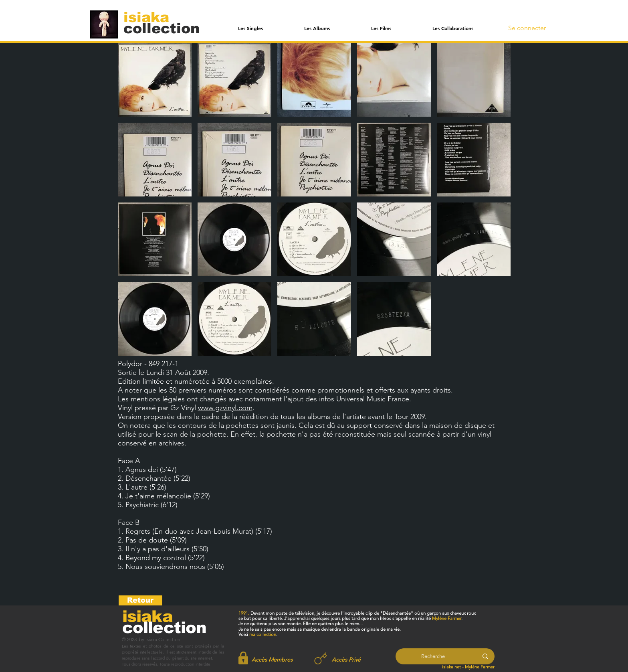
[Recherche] (433, 656)
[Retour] (140, 600)
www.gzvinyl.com (225, 408)
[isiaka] (151, 17)
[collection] (162, 28)
